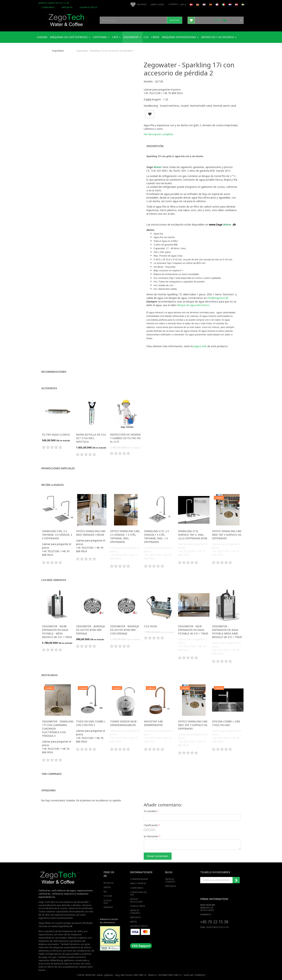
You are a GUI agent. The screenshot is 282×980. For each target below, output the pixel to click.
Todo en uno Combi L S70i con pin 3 (91, 723)
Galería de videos (88, 7)
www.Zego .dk (222, 224)
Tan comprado (52, 774)
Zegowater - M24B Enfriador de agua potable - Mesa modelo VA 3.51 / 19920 (57, 632)
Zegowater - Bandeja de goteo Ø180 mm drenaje (90, 630)
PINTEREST (108, 907)
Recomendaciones (54, 372)
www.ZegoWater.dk (62, 926)
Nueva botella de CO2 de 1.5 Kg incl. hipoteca (91, 438)
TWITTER (107, 887)
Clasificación (151, 825)
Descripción (155, 146)
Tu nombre (150, 811)
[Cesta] (216, 20)
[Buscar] (175, 20)
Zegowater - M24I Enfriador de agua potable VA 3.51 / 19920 (193, 630)
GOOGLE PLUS (108, 902)
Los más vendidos (54, 580)
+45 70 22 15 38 (214, 922)
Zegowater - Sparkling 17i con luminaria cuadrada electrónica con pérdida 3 (58, 729)
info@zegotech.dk (218, 298)
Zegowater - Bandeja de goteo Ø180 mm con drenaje (124, 630)
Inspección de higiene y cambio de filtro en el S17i (125, 438)
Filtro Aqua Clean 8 (56, 435)
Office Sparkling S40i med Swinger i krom (91, 533)
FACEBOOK (109, 883)
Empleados (67, 7)
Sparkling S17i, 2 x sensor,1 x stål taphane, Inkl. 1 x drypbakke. (156, 536)
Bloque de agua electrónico (193, 305)
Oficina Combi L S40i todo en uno (226, 723)
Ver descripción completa (158, 134)
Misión (133, 922)
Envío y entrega (138, 883)
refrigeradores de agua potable (62, 954)
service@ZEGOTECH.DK (218, 927)
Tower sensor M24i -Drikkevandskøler (124, 723)
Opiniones (48, 790)
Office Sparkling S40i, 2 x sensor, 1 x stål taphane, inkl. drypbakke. (125, 536)
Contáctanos (48, 7)
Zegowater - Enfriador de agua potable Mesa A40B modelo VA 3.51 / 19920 (227, 632)
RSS (105, 892)
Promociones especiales (58, 468)
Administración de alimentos (109, 921)
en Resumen (151, 836)
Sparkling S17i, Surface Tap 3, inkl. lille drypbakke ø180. (193, 535)
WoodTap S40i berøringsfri (153, 723)
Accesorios (49, 388)
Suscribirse (236, 880)
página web (200, 346)
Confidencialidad (139, 879)
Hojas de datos (137, 906)
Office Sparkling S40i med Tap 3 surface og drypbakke (227, 535)
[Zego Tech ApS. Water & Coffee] (67, 20)
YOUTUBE (108, 896)
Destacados (49, 675)
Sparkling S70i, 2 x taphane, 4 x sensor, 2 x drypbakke (57, 535)
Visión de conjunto (135, 912)
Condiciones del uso (139, 893)
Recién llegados (53, 485)
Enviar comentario (158, 856)
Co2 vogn (151, 626)
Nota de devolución (136, 900)
